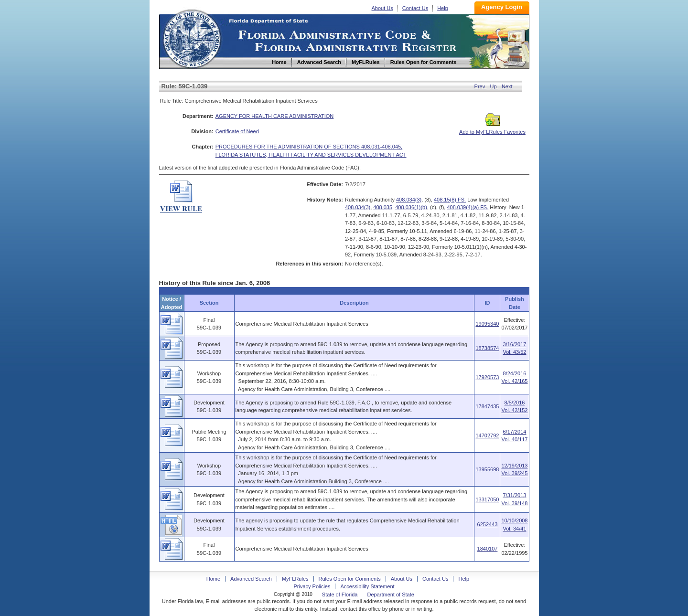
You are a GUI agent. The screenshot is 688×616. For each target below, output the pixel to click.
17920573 (487, 377)
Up (494, 86)
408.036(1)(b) (411, 207)
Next (507, 86)
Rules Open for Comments (350, 579)
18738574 (487, 348)
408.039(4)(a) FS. (468, 207)
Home (192, 37)
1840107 (488, 549)
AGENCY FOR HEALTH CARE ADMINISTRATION (275, 116)
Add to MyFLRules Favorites (492, 129)
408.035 (383, 207)
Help (443, 8)
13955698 (487, 469)
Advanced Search (251, 579)
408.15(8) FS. (450, 200)
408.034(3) (409, 200)
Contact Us (415, 8)
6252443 (488, 524)
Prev (481, 86)
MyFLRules (295, 579)
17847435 (487, 406)
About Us (382, 8)
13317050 (487, 499)
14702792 (487, 435)
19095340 (487, 324)
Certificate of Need (237, 131)
